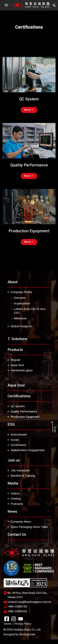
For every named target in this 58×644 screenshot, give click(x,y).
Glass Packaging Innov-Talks (29, 527)
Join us (14, 460)
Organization (22, 303)
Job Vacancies (20, 470)
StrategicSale (27, 634)
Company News (21, 522)
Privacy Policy (23, 624)
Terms (7, 624)
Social (15, 440)
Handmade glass (22, 370)
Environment (19, 435)
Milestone (20, 318)
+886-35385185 (15, 607)
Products (15, 350)
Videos (15, 493)
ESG (11, 424)
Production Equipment (25, 417)
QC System (18, 406)
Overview (20, 298)
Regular (16, 360)
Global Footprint (21, 326)
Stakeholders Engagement (28, 450)
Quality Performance (24, 411)
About (13, 282)
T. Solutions (17, 339)
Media (13, 483)
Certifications (19, 396)
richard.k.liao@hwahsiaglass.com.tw (27, 602)
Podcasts (17, 504)
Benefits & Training (23, 476)
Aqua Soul (17, 365)
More (29, 110)
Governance (18, 445)
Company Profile (21, 292)
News (12, 511)
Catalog (16, 499)
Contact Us (17, 535)
